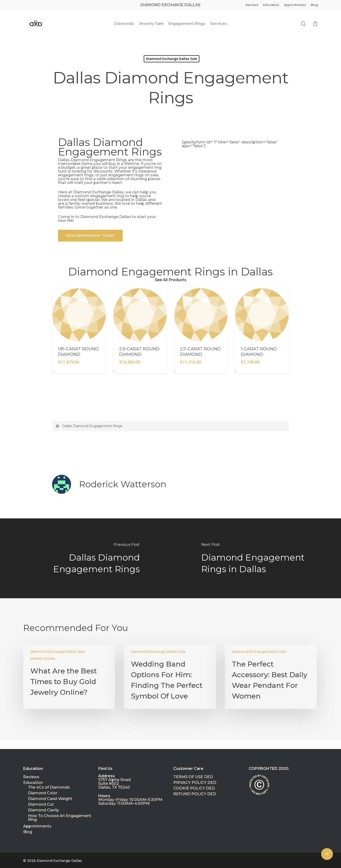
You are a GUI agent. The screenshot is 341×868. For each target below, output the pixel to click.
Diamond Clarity (43, 810)
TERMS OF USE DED (193, 777)
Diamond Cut (41, 804)
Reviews (31, 777)
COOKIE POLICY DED (194, 788)
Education (33, 783)
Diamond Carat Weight (50, 799)
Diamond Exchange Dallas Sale (58, 652)
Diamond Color (43, 793)
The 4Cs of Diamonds (49, 787)
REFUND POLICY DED (195, 794)
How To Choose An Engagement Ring (60, 818)
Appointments (37, 826)
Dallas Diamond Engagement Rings (89, 426)
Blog (28, 832)
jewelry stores (43, 658)
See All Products (171, 280)
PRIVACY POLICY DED (195, 783)
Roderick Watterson (123, 484)
